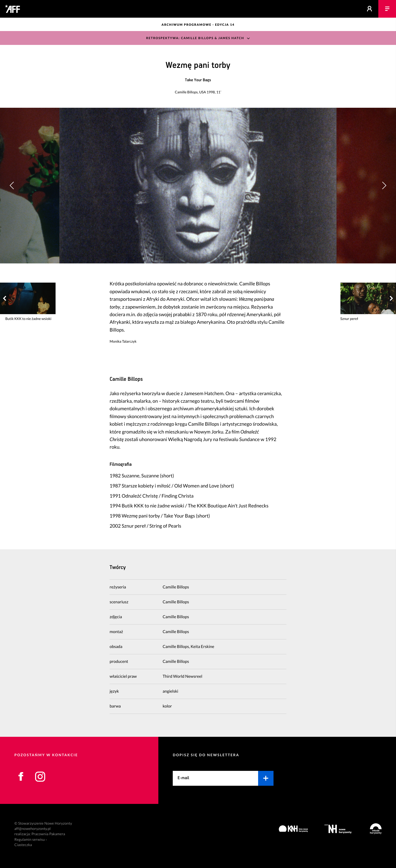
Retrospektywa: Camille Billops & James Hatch (195, 38)
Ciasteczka (23, 845)
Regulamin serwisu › (31, 840)
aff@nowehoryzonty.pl (33, 829)
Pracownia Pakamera (48, 834)
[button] (384, 186)
